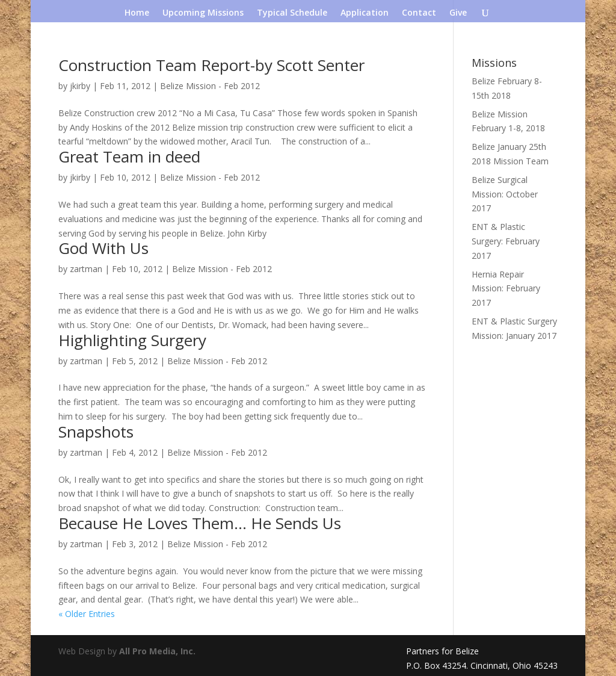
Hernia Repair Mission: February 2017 (506, 289)
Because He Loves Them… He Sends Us (200, 523)
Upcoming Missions (203, 13)
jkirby (80, 86)
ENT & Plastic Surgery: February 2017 (506, 241)
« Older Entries (87, 614)
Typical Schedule (292, 13)
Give (458, 13)
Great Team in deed (129, 157)
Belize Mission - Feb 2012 (210, 86)
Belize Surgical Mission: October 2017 (505, 194)
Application (365, 13)
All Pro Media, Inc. (157, 651)
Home (137, 13)
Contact (419, 13)
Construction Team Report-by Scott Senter (211, 65)
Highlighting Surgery (132, 340)
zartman (86, 269)
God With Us (103, 248)
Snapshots (96, 432)
